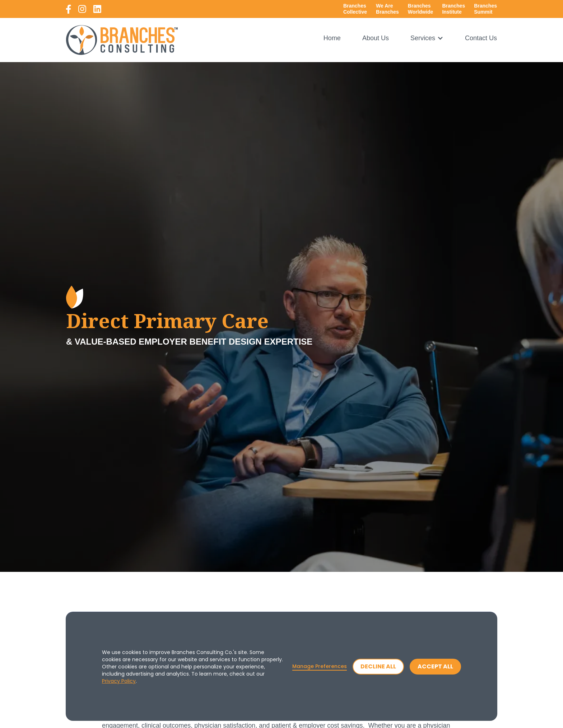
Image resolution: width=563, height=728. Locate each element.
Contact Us (481, 38)
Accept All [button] (435, 666)
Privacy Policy (119, 681)
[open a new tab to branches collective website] (355, 9)
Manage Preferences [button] (320, 666)
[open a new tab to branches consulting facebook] (69, 9)
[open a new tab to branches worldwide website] (421, 9)
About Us (376, 38)
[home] (122, 40)
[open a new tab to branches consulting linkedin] (97, 9)
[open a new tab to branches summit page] (485, 9)
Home (332, 38)
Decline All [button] (378, 666)
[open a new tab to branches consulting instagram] (82, 9)
